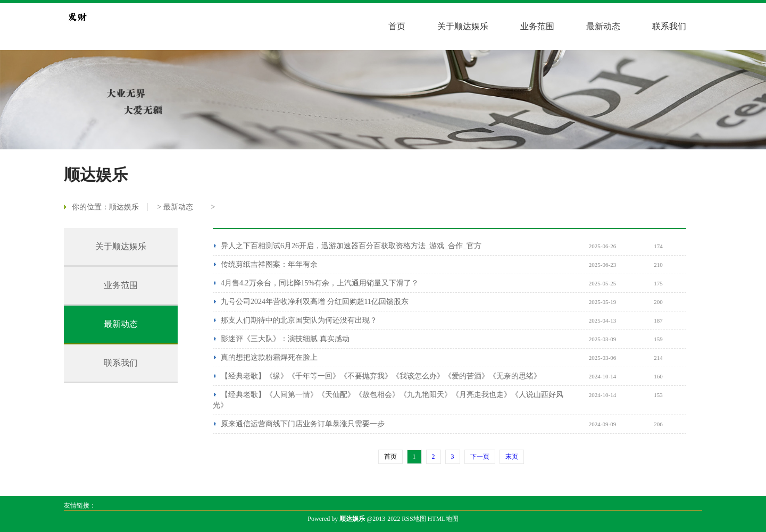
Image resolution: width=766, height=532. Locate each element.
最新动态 (603, 26)
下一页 (480, 457)
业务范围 (537, 26)
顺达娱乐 (124, 207)
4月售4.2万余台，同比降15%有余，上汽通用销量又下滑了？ (320, 283)
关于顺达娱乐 (463, 26)
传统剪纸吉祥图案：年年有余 (269, 264)
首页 (397, 26)
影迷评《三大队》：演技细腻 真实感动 (285, 339)
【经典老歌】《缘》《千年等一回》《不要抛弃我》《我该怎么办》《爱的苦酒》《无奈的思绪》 (381, 376)
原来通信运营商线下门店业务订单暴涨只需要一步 (303, 424)
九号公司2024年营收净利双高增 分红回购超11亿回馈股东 (315, 302)
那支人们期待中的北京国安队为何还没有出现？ (299, 320)
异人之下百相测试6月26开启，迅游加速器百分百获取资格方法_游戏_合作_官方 (351, 246)
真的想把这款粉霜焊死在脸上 (269, 357)
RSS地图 (414, 519)
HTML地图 (443, 519)
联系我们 (669, 26)
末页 (512, 457)
